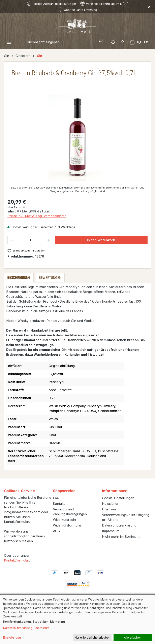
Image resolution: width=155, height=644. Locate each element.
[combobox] (60, 42)
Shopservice (64, 491)
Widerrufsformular (67, 525)
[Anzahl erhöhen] (49, 240)
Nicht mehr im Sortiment (121, 537)
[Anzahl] (30, 240)
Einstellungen (12, 637)
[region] (77, 138)
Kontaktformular (17, 560)
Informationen (115, 491)
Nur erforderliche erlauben (92, 637)
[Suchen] (101, 42)
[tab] (19, 278)
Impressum (111, 531)
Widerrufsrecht (65, 520)
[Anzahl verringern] (12, 240)
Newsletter (110, 504)
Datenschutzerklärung (119, 525)
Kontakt (59, 504)
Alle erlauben (133, 637)
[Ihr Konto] (123, 42)
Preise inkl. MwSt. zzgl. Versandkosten (37, 216)
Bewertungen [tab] (50, 278)
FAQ (56, 498)
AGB (56, 531)
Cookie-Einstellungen (118, 498)
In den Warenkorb (101, 240)
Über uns (109, 509)
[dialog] (77, 619)
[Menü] (9, 42)
